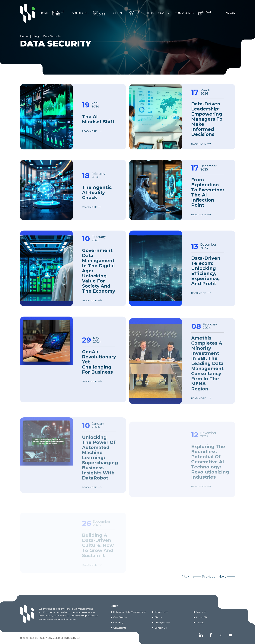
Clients (158, 617)
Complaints (120, 628)
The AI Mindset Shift (98, 119)
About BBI (202, 617)
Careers (200, 622)
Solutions (201, 612)
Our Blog (118, 622)
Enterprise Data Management (130, 612)
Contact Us (161, 628)
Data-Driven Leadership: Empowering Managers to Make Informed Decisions (207, 119)
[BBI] (27, 13)
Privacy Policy (162, 622)
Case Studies (120, 617)
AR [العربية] (233, 13)
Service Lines (161, 612)
